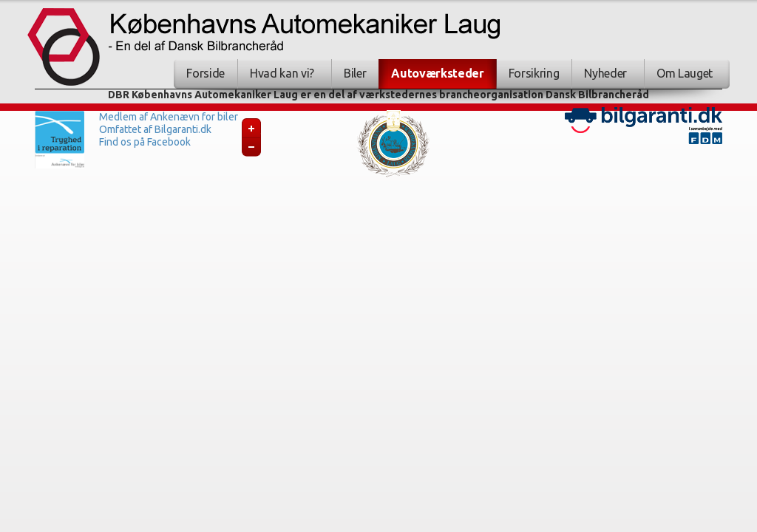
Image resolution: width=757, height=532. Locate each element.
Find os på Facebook (145, 142)
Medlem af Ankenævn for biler (169, 117)
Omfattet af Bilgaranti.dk (155, 129)
